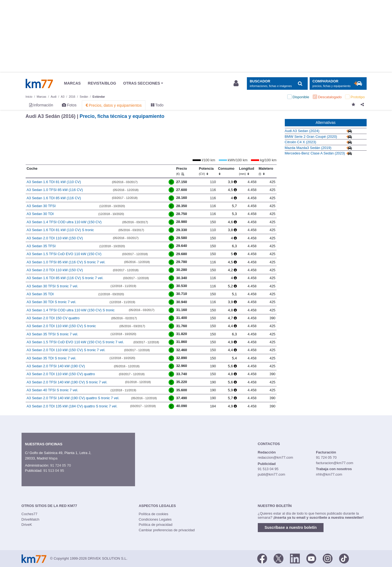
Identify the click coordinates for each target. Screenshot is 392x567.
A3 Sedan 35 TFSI (41, 246)
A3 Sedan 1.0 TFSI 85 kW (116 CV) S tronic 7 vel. (66, 262)
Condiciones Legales (155, 519)
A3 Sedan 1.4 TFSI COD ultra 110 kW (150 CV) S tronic (71, 310)
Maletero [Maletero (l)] (266, 171)
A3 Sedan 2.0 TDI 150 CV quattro (53, 318)
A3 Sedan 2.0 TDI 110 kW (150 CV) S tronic (61, 326)
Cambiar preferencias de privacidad (167, 530)
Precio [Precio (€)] (182, 171)
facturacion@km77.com (335, 463)
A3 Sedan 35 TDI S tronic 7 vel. (51, 358)
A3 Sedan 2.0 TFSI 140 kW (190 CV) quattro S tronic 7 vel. (73, 398)
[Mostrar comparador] (338, 84)
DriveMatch (31, 519)
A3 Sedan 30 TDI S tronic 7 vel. (51, 302)
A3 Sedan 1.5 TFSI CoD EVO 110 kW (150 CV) (64, 254)
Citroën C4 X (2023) (301, 142)
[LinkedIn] (295, 558)
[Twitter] (279, 558)
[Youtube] (311, 558)
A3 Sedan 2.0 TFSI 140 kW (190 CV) (56, 366)
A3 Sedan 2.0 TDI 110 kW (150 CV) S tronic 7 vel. (66, 350)
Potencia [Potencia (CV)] (206, 171)
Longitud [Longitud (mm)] (247, 171)
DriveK (27, 525)
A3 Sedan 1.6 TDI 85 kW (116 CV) (54, 198)
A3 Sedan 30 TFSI (41, 206)
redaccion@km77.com (276, 457)
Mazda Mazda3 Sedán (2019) (308, 148)
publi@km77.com (272, 474)
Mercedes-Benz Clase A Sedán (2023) (315, 153)
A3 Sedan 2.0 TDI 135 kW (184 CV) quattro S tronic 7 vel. (72, 406)
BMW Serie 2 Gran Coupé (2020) (311, 137)
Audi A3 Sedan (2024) (302, 131)
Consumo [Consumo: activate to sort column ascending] (226, 171)
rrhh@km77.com (329, 474)
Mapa (53, 458)
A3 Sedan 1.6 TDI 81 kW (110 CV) (54, 182)
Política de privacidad (155, 525)
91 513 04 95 (54, 471)
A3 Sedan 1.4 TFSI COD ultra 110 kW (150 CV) (64, 222)
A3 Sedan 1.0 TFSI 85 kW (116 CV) (55, 190)
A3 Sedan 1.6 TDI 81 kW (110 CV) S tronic (60, 230)
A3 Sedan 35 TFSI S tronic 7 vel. (52, 334)
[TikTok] (344, 558)
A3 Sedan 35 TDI (40, 294)
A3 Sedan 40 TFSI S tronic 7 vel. (52, 390)
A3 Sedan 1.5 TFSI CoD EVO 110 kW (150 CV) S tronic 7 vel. (75, 342)
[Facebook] (262, 558)
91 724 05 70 (61, 465)
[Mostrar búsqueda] (277, 84)
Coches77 (30, 514)
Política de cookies (153, 514)
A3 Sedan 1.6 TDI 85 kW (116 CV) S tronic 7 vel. (65, 278)
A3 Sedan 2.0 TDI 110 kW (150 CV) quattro (61, 374)
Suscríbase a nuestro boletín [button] (291, 527)
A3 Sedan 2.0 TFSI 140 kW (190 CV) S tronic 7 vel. (67, 382)
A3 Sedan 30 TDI (40, 214)
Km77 (39, 83)
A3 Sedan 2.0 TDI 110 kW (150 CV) (55, 238)
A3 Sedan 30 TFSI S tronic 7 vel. (52, 286)
